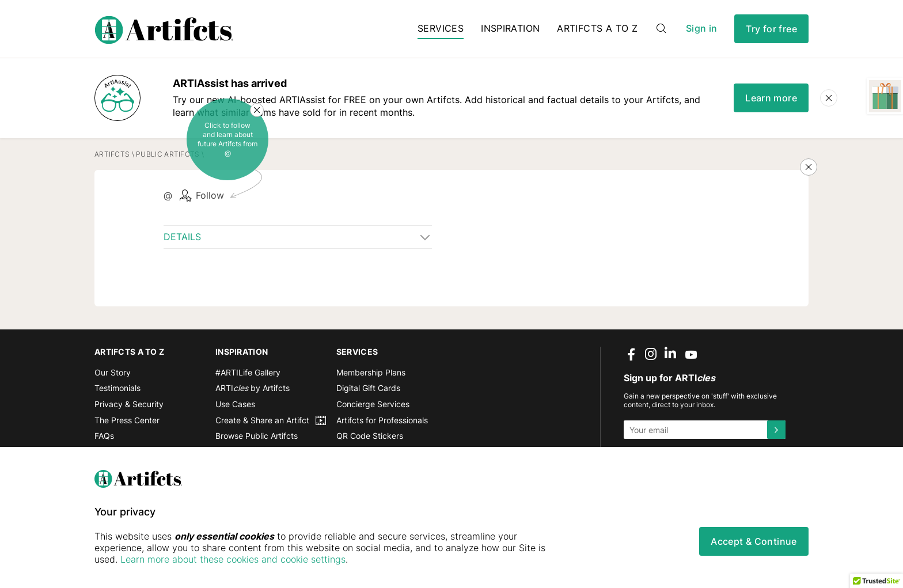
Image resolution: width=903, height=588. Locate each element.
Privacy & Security (129, 404)
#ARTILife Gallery (248, 372)
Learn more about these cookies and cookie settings (233, 559)
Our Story (113, 372)
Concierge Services (373, 404)
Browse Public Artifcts (257, 436)
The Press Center (127, 420)
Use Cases (235, 404)
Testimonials (117, 388)
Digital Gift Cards (368, 388)
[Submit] (776, 430)
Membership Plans (371, 372)
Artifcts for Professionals (382, 420)
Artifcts (112, 154)
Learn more (771, 98)
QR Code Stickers (370, 436)
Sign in (701, 29)
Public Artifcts (168, 154)
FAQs (104, 436)
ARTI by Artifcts (253, 388)
